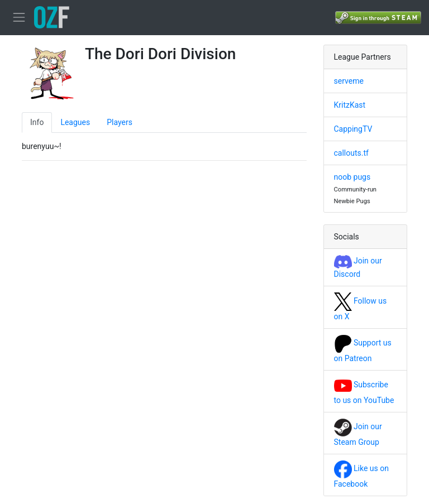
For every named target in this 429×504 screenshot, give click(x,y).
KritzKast (350, 105)
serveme (349, 81)
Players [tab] (120, 122)
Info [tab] (37, 122)
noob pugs (352, 177)
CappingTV (353, 129)
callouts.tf (351, 153)
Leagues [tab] (75, 122)
